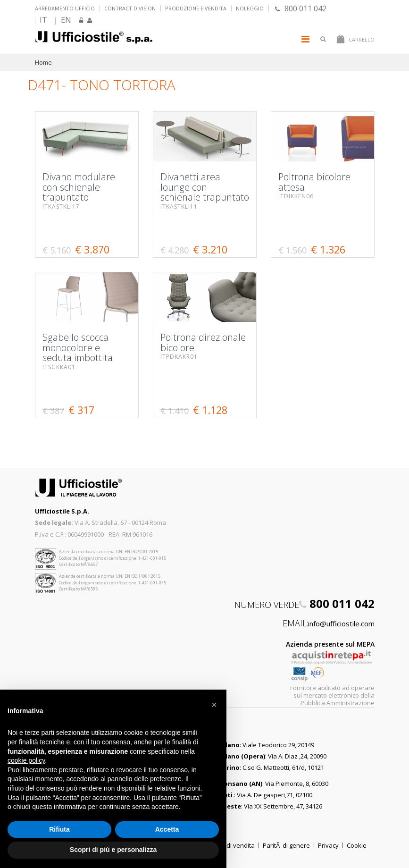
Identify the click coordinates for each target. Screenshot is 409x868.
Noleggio (250, 8)
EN (66, 20)
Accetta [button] (167, 829)
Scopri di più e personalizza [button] (113, 850)
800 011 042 (301, 8)
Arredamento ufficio (65, 8)
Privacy (328, 845)
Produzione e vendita (196, 8)
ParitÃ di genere (286, 845)
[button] (214, 705)
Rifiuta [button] (59, 829)
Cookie (357, 845)
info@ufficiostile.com (341, 624)
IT (43, 20)
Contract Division (130, 8)
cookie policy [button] (26, 760)
